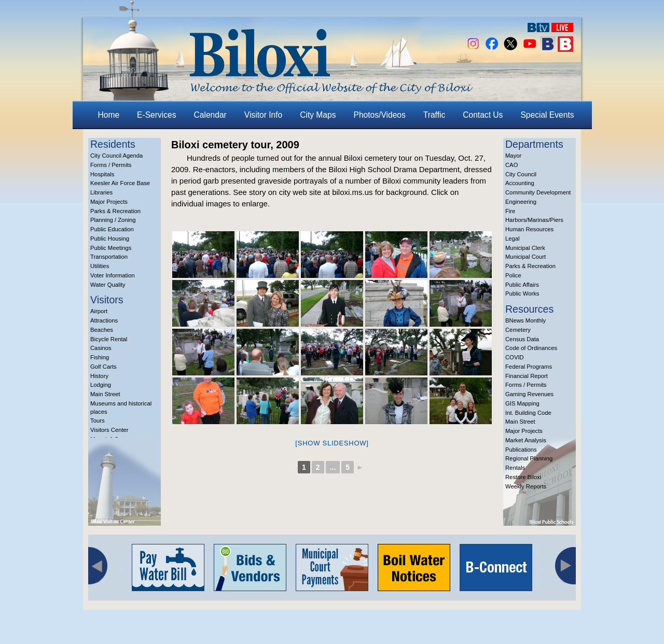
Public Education (112, 229)
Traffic (434, 115)
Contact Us (483, 115)
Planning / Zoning (113, 220)
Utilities (100, 266)
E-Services (156, 115)
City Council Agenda (116, 156)
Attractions (104, 320)
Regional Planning (529, 458)
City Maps (318, 115)
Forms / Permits (111, 165)
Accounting (520, 183)
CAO (511, 165)
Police (513, 275)
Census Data (522, 339)
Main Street (105, 394)
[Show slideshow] (332, 443)
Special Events (547, 115)
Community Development (538, 192)
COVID (515, 357)
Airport (99, 311)
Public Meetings (111, 248)
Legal (513, 239)
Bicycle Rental (109, 339)
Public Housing (110, 239)
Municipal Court (525, 257)
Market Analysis (526, 440)
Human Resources (529, 229)
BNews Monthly (525, 320)
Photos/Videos (380, 115)
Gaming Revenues (529, 394)
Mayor (513, 156)
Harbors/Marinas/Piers (534, 220)
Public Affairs (522, 285)
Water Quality (108, 285)
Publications (521, 450)
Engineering (521, 202)
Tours (98, 421)
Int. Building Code (528, 413)
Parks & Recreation (115, 211)
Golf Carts (103, 367)
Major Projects (109, 202)
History (99, 376)
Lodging (101, 385)
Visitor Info (263, 115)
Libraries (101, 192)
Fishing (100, 357)
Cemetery (518, 330)
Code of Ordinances (531, 348)
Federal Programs (529, 367)
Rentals (515, 468)
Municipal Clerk (525, 248)
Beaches (102, 330)
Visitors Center (109, 430)
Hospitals (102, 174)
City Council (521, 174)
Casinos (101, 348)
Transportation (109, 257)
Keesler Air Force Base (120, 183)
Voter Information (113, 275)
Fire (510, 211)
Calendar (210, 115)
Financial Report (527, 376)
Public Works (522, 293)
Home (109, 115)
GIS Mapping (522, 403)
